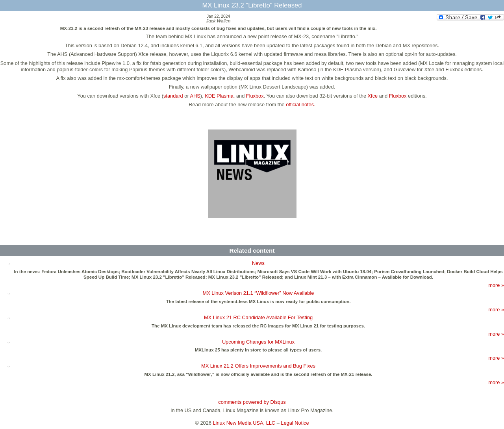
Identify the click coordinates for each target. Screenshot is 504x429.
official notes (300, 104)
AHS (195, 96)
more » (496, 285)
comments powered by (252, 402)
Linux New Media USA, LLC (244, 423)
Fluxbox (255, 96)
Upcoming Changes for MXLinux (258, 342)
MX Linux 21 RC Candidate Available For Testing (258, 317)
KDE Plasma (219, 96)
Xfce (373, 96)
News (258, 263)
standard (173, 96)
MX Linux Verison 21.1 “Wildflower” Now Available (258, 293)
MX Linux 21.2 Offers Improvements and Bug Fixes (258, 366)
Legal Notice (295, 423)
